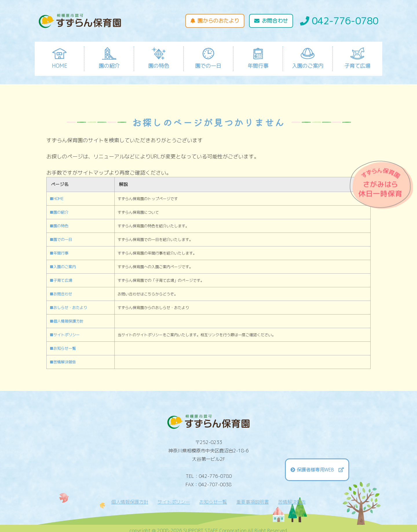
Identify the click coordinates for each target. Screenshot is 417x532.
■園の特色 (59, 226)
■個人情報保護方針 (66, 321)
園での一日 (208, 58)
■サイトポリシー (65, 335)
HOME (60, 58)
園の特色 (159, 58)
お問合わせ (271, 21)
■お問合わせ (61, 294)
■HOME (57, 199)
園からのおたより (215, 21)
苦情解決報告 (292, 502)
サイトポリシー (174, 502)
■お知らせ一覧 (63, 348)
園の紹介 (109, 58)
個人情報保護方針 (130, 502)
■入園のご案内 (63, 267)
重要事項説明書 (253, 502)
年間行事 (258, 58)
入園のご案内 (308, 58)
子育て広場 (357, 58)
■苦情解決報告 (63, 362)
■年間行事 (59, 253)
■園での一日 (61, 240)
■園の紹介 (59, 212)
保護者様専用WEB (320, 470)
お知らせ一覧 (213, 502)
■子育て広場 (61, 280)
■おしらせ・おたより (68, 308)
